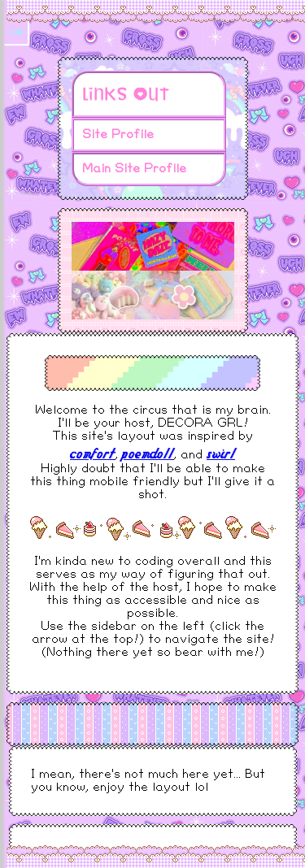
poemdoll (148, 453)
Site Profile (118, 135)
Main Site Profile (134, 169)
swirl (221, 453)
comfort (92, 453)
